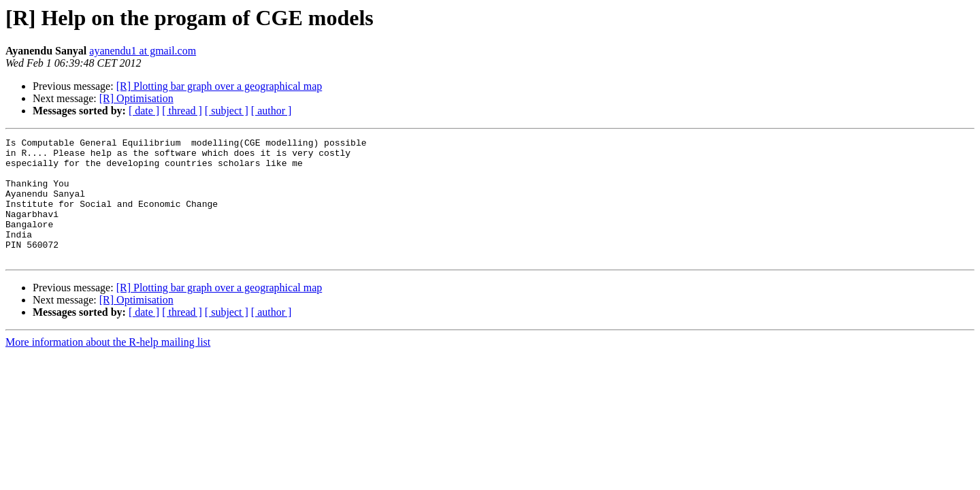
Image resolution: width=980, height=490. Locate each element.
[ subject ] (227, 111)
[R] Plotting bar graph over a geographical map (219, 86)
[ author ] (272, 111)
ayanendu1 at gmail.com (143, 51)
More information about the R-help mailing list (108, 366)
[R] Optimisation (136, 98)
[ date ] (144, 111)
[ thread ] (182, 111)
